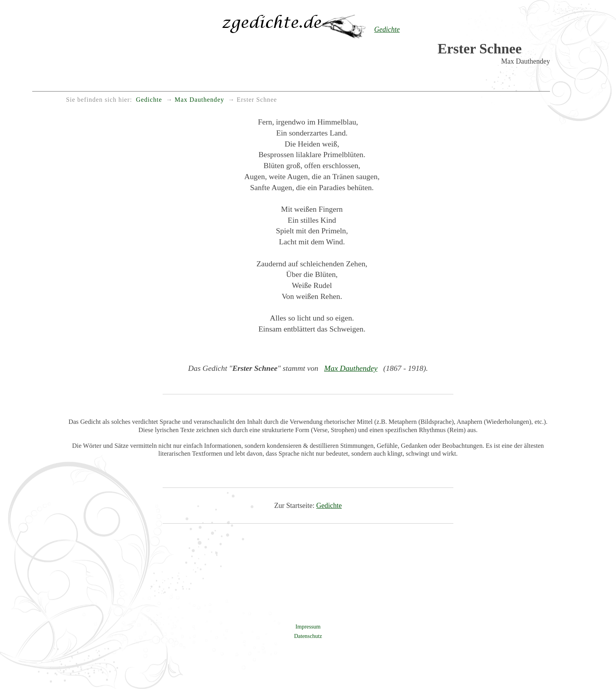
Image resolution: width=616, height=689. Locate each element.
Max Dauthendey (351, 368)
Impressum (308, 627)
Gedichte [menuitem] (149, 100)
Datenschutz (308, 636)
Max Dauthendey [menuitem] (200, 100)
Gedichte (329, 506)
